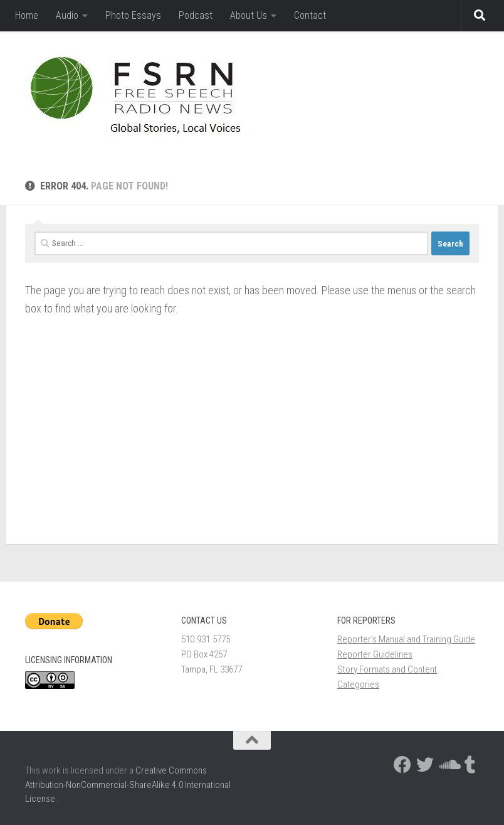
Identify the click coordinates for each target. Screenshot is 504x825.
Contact (310, 15)
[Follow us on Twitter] (425, 765)
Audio (67, 15)
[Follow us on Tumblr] (470, 765)
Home (27, 15)
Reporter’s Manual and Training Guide (406, 639)
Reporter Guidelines (375, 654)
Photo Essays (133, 15)
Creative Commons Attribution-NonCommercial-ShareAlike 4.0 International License (128, 785)
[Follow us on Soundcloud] (448, 765)
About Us (249, 15)
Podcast (196, 15)
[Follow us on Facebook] (402, 765)
